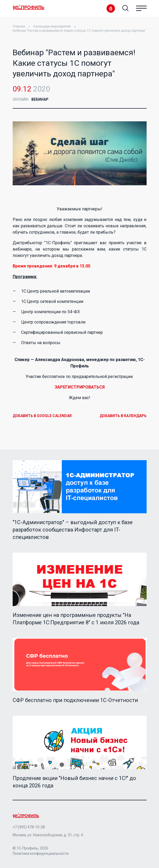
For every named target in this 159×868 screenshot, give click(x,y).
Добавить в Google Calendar (42, 416)
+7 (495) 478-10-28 (29, 827)
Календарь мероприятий (52, 26)
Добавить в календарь (123, 416)
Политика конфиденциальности (41, 853)
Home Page (28, 8)
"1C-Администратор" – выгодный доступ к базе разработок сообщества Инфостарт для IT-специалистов (73, 530)
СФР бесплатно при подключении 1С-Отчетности (75, 700)
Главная (19, 26)
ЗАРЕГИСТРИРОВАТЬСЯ (80, 387)
